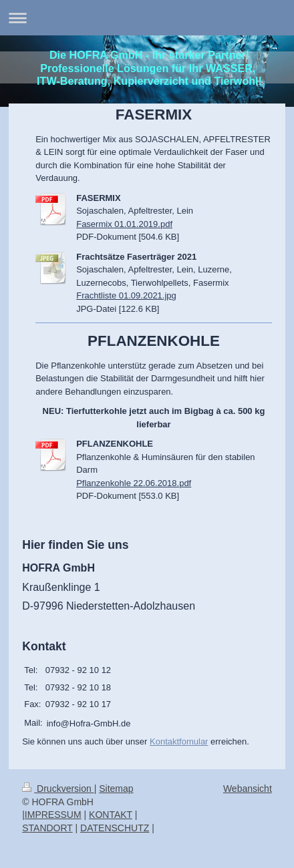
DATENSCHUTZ (115, 828)
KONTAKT (111, 815)
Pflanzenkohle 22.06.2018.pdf (134, 483)
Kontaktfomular (179, 741)
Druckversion (58, 789)
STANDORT (47, 828)
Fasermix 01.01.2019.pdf (124, 224)
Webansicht (248, 789)
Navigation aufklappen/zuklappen (147, 18)
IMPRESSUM (53, 815)
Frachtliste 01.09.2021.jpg (126, 295)
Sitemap (116, 789)
